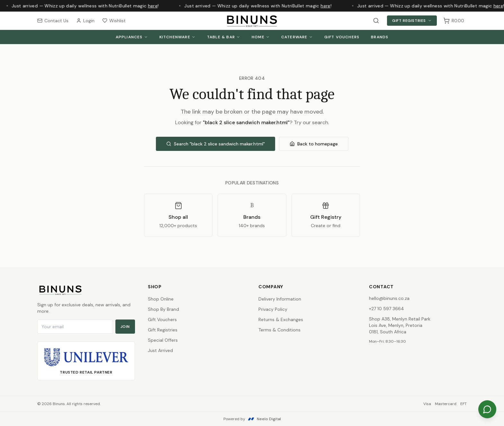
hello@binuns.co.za (389, 298)
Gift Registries (412, 21)
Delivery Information (280, 299)
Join (125, 327)
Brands (380, 37)
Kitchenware (177, 37)
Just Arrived (160, 350)
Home (261, 37)
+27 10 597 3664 (387, 309)
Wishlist (114, 21)
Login (85, 21)
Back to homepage (314, 144)
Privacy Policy (273, 309)
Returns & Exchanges (281, 319)
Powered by (252, 419)
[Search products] (376, 21)
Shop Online (161, 299)
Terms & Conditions (279, 330)
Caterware (297, 37)
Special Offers (163, 340)
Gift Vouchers (342, 37)
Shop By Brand (163, 309)
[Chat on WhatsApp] (487, 409)
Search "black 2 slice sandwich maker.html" (216, 144)
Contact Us (53, 21)
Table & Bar (224, 37)
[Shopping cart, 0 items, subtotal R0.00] (454, 21)
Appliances (132, 37)
